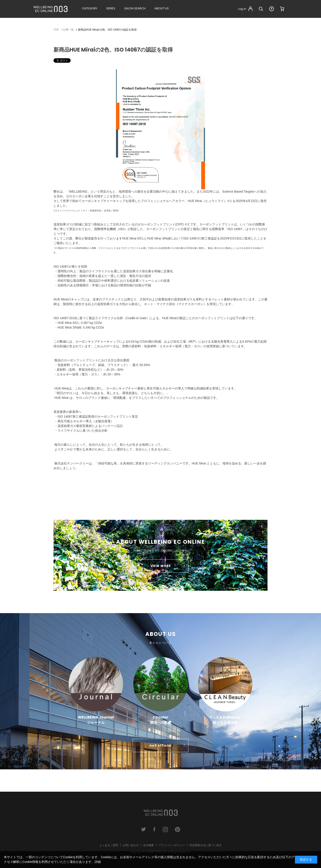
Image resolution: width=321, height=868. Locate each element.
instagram (165, 829)
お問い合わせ (131, 845)
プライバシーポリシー (172, 845)
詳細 (98, 862)
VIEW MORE (161, 566)
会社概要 (148, 845)
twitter (143, 829)
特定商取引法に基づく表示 (206, 845)
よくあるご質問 (109, 845)
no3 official (161, 745)
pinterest (178, 829)
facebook (154, 829)
